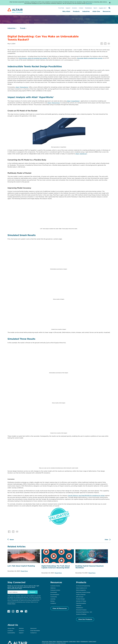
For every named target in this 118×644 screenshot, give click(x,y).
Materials (79, 605)
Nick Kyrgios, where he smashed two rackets (33, 58)
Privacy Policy (11, 604)
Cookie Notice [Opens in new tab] (72, 641)
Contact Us (33, 633)
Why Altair (66, 11)
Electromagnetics (81, 590)
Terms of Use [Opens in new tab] (45, 641)
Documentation (55, 594)
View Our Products (85, 619)
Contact (81, 8)
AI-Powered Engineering (83, 586)
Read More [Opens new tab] (89, 3)
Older (106, 539)
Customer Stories (55, 586)
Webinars (53, 588)
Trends (23, 28)
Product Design (80, 599)
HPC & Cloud (80, 597)
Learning (53, 599)
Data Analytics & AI (82, 588)
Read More (24, 571)
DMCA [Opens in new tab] (78, 641)
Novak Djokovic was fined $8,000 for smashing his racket (86, 495)
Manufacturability (81, 603)
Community (54, 597)
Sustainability (11, 633)
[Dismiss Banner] (110, 3)
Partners (21, 628)
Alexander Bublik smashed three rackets (90, 58)
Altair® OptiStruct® (81, 154)
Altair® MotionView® (54, 103)
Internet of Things (81, 601)
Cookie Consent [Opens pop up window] (92, 642)
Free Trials (61, 8)
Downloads (54, 592)
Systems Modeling (81, 614)
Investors (75, 8)
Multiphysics (80, 608)
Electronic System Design (83, 592)
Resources (107, 11)
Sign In (95, 8)
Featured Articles (55, 590)
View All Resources (60, 608)
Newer (12, 539)
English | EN (102, 8)
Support (68, 8)
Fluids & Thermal (81, 594)
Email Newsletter (35, 631)
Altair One (96, 11)
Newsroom (33, 628)
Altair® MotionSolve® (22, 87)
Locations (10, 631)
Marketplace (88, 8)
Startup (52, 601)
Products (76, 11)
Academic (53, 603)
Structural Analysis (81, 610)
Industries (86, 11)
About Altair (11, 628)
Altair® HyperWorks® (73, 101)
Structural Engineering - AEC (84, 612)
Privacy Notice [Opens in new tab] (52, 641)
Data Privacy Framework (62, 641)
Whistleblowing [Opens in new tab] (84, 641)
